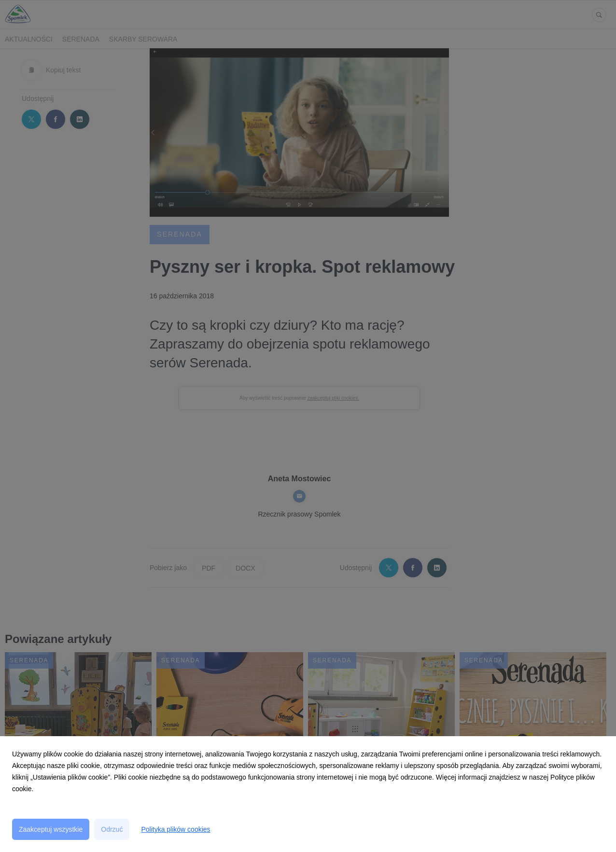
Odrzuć (112, 829)
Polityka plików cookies (175, 829)
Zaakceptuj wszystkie (51, 829)
